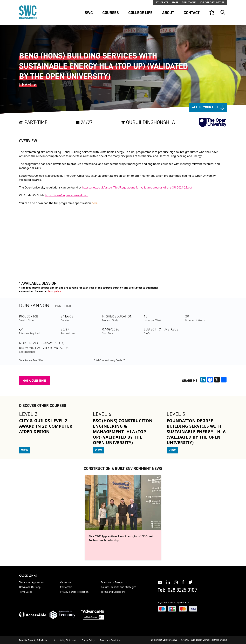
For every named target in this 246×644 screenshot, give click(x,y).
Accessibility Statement (65, 640)
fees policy (55, 291)
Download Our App (30, 587)
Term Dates (26, 592)
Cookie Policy (88, 640)
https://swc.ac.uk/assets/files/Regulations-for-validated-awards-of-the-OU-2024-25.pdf (137, 187)
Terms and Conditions (113, 592)
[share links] (224, 380)
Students (162, 2)
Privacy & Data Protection (74, 592)
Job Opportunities (212, 2)
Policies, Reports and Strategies (119, 587)
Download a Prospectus (114, 582)
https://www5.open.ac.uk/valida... (66, 195)
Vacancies (66, 582)
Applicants (189, 2)
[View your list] (212, 12)
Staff (175, 2)
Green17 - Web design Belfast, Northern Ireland (204, 640)
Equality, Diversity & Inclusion (34, 640)
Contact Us (66, 587)
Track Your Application (32, 582)
